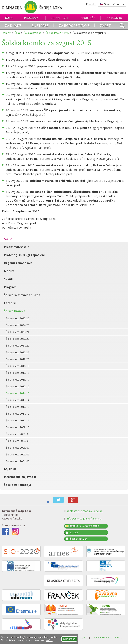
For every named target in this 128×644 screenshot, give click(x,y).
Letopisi (10, 303)
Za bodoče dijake (74, 26)
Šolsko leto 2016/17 (18, 380)
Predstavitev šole (17, 247)
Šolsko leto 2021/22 (18, 346)
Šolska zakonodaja (17, 485)
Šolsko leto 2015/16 (18, 386)
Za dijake (13, 26)
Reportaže (87, 18)
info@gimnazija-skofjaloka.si (84, 518)
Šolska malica (79, 539)
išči (122, 26)
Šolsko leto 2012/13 (18, 407)
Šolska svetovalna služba (22, 295)
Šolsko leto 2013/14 (18, 400)
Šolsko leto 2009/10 (18, 427)
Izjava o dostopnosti (101, 637)
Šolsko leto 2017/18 (18, 373)
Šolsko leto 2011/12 (18, 414)
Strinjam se (69, 639)
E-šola (74, 532)
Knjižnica (10, 469)
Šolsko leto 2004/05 (18, 461)
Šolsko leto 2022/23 (18, 339)
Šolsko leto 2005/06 (18, 454)
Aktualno (114, 18)
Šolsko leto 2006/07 (18, 448)
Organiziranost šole (18, 263)
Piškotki (84, 637)
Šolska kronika (33, 33)
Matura (9, 271)
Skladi (8, 279)
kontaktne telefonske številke (85, 511)
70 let (105, 26)
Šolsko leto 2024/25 (18, 325)
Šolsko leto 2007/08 (18, 441)
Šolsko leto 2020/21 (18, 352)
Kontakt (91, 4)
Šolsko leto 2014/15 (57, 33)
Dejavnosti (59, 18)
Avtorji (118, 637)
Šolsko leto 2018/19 (18, 366)
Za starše (40, 26)
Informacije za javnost (20, 477)
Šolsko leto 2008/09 (18, 434)
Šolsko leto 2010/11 (18, 420)
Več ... (49, 640)
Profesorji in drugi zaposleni (24, 255)
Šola (9, 18)
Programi (32, 18)
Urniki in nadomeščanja (85, 526)
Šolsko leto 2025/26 (18, 318)
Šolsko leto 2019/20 (18, 359)
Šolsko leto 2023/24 (18, 332)
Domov (6, 33)
